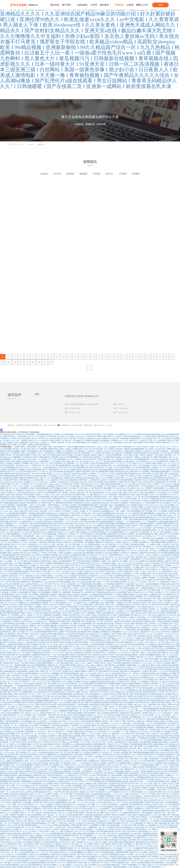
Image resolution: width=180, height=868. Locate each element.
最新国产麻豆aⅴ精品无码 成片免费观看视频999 (50, 802)
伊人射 (163, 517)
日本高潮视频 (38, 723)
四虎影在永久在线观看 (114, 669)
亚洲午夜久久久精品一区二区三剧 (76, 588)
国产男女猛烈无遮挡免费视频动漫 (34, 823)
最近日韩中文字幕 (50, 809)
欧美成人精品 (133, 634)
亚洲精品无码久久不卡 (45, 746)
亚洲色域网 (41, 715)
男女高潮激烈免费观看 (9, 775)
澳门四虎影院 (44, 698)
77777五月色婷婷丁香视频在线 (30, 653)
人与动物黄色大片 (101, 829)
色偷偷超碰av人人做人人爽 (113, 769)
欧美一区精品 (15, 769)
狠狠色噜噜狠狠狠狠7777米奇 (84, 688)
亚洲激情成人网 (89, 657)
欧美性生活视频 (69, 574)
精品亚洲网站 (79, 675)
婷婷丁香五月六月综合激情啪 (64, 821)
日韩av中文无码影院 (67, 644)
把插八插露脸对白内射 (101, 538)
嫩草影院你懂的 (145, 725)
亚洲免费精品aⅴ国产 (27, 794)
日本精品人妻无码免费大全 (156, 846)
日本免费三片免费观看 (78, 626)
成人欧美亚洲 (29, 684)
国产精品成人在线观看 (54, 453)
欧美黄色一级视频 (164, 775)
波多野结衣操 (72, 863)
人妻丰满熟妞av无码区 (31, 844)
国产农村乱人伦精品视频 (92, 530)
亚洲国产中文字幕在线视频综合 (46, 842)
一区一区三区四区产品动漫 (85, 463)
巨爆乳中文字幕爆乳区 (130, 553)
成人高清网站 (138, 563)
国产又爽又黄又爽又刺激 (170, 563)
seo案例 (130, 5)
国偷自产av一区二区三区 (119, 651)
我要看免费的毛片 (101, 744)
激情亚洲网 (32, 547)
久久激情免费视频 (45, 807)
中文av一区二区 (96, 461)
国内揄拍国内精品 (54, 680)
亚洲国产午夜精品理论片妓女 (64, 829)
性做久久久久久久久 (129, 551)
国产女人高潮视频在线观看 (140, 777)
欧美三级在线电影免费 (22, 646)
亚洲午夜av (85, 848)
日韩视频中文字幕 (65, 596)
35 (33, 362)
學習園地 (136, 174)
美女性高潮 (29, 476)
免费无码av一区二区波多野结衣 (124, 734)
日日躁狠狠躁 (63, 626)
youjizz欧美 (124, 501)
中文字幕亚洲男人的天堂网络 (122, 705)
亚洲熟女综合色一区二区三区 (164, 786)
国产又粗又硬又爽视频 (64, 856)
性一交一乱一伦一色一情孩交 (144, 549)
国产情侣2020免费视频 (50, 623)
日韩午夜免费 (109, 665)
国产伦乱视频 (147, 511)
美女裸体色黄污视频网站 (18, 513)
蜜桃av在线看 (46, 640)
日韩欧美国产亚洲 (59, 499)
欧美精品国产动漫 (66, 777)
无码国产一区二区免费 (36, 636)
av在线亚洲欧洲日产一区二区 (87, 728)
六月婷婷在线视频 (136, 792)
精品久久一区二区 (162, 765)
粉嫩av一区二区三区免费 (17, 561)
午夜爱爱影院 (129, 453)
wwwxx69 (139, 528)
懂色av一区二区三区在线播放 (27, 736)
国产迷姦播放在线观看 (42, 567)
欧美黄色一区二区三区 (98, 474)
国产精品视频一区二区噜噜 (59, 765)
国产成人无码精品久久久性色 (35, 553)
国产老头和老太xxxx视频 (50, 844)
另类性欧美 (173, 698)
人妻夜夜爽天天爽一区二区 (165, 728)
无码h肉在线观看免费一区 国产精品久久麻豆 (122, 455)
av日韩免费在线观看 (97, 644)
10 (57, 357)
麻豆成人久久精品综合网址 (34, 480)
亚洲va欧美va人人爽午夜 (86, 569)
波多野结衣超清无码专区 (170, 709)
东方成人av (38, 834)
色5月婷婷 (72, 488)
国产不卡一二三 (106, 696)
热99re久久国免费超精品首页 (86, 599)
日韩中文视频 (33, 790)
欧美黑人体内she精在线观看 (73, 590)
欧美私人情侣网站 (165, 455)
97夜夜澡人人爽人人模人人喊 (164, 813)
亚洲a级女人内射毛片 (67, 823)
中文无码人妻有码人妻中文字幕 (118, 578)
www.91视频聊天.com (101, 790)
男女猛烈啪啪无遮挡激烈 (40, 526)
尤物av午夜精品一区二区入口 (134, 846)
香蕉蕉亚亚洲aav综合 (81, 694)
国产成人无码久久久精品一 (49, 840)
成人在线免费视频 (112, 646)
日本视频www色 (95, 865)
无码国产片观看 (7, 565)
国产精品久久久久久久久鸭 (141, 615)
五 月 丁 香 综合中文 (21, 524)
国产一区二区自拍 (171, 807)
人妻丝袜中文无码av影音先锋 (85, 459)
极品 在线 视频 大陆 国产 (52, 501)
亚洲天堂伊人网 (162, 827)
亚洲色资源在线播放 (165, 690)
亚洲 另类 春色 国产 (93, 501)
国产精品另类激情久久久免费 (50, 790)
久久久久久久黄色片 (44, 829)
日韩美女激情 (150, 503)
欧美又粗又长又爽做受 (148, 775)
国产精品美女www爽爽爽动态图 (116, 773)
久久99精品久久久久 (41, 621)
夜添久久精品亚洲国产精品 (122, 592)
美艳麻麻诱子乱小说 (36, 738)
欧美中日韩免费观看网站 (70, 457)
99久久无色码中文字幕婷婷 (10, 809)
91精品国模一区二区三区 (135, 584)
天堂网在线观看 (123, 680)
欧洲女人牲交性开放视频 (88, 536)
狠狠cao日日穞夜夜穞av (30, 451)
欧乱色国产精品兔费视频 (84, 553)
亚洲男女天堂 (149, 684)
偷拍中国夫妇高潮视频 (38, 524)
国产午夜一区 (167, 794)
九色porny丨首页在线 (34, 613)
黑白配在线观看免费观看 (62, 465)
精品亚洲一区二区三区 (129, 646)
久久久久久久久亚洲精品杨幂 (117, 596)
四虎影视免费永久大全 (96, 544)
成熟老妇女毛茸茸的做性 (52, 613)
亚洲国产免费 (34, 671)
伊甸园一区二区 (86, 511)
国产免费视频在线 (136, 804)
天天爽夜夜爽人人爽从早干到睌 (17, 634)
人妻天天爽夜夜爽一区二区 (63, 459)
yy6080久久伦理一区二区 (74, 630)
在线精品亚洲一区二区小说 (59, 470)
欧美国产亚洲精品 (88, 736)
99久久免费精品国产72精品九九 (164, 619)
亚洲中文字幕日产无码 (111, 655)
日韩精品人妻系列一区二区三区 (128, 761)
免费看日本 (75, 515)
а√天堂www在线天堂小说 (64, 788)
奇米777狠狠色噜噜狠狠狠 (72, 528)
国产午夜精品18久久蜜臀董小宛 (125, 696)
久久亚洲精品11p (54, 476)
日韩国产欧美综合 (108, 761)
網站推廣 (70, 174)
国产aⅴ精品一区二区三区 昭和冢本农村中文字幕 (33, 611)
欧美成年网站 (77, 657)
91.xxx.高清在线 (51, 480)
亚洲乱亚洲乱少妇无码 (158, 540)
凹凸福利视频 (66, 763)
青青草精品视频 (21, 665)
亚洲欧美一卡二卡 (172, 565)
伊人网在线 (165, 713)
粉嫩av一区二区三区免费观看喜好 (153, 723)
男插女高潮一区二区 (16, 715)
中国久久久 (18, 684)
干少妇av (160, 601)
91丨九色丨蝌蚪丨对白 (13, 804)
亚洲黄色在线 (128, 571)
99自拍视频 (13, 669)
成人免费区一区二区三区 (129, 561)
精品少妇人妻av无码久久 (110, 725)
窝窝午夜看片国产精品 (140, 623)
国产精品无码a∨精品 (95, 661)
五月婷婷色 (89, 852)
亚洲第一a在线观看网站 (132, 559)
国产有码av (9, 684)
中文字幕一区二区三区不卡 (168, 692)
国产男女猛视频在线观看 (28, 825)
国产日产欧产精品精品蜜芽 (143, 688)
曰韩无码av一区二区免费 (147, 617)
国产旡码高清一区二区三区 (85, 524)
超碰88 (139, 638)
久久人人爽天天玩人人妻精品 (45, 482)
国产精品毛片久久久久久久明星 (62, 526)
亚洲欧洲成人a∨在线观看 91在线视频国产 (35, 725)
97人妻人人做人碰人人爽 (59, 544)
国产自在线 (97, 565)
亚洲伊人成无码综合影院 (27, 688)
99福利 (9, 834)
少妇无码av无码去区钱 (160, 459)
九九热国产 (109, 468)
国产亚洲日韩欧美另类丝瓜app (155, 701)
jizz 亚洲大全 (65, 844)
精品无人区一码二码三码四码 (62, 701)
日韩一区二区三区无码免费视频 (83, 567)
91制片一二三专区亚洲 (80, 763)
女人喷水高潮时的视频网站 (55, 838)
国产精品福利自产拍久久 (149, 465)
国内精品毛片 (62, 538)
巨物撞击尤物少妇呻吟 (152, 796)
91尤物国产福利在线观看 (106, 524)
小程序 (94, 5)
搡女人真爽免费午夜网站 (77, 586)
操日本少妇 (134, 725)
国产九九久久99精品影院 (101, 563)
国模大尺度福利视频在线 (88, 730)
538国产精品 (55, 796)
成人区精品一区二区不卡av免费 (74, 698)
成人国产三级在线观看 (43, 757)
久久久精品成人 (129, 648)
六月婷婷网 (74, 725)
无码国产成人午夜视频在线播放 (120, 763)
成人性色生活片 (132, 470)
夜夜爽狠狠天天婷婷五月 (27, 856)
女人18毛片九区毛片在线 (27, 763)
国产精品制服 (87, 638)
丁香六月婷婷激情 (151, 750)
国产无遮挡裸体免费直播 (47, 626)
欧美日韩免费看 (9, 557)
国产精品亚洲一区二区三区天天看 (100, 576)
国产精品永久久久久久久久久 (53, 653)
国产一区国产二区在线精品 (87, 840)
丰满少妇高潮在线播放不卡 (67, 705)
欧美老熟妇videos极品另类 (112, 453)
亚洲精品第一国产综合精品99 (70, 817)
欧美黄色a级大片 (125, 728)
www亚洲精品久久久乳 (154, 825)
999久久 (159, 707)
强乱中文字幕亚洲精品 (45, 859)
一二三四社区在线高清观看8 (154, 782)
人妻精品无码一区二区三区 (41, 465)
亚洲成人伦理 (86, 513)
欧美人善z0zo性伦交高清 (165, 752)
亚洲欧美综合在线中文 (99, 480)
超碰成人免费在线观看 (76, 732)
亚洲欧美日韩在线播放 (126, 836)
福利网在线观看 (141, 453)
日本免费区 (109, 478)
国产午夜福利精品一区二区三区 (130, 447)
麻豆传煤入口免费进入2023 (80, 792)
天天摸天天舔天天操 (124, 492)
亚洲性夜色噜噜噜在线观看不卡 (15, 636)
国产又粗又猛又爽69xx (100, 792)
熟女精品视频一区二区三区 (28, 861)
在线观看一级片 (41, 684)
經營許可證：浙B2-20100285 (94, 425)
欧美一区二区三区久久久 (137, 719)
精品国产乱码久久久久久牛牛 (146, 798)
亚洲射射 (70, 451)
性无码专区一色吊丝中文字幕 (21, 723)
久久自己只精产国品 (159, 815)
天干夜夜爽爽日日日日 (51, 578)
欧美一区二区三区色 (50, 644)
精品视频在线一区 (97, 694)
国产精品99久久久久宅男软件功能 (67, 532)
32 (15, 362)
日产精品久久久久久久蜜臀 (72, 571)
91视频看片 (50, 804)
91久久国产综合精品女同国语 (96, 465)
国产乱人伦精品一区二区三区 (32, 615)
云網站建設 (82, 5)
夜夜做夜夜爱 (61, 819)
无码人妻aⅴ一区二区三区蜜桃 (82, 844)
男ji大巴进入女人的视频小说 (23, 482)
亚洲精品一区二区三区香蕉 (68, 520)
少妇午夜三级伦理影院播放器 (31, 865)
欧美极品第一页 (114, 861)
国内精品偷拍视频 (20, 800)
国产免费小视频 (78, 465)
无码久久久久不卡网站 (88, 673)
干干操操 (49, 599)
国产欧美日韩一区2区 (50, 709)
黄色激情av (127, 567)
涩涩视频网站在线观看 (155, 807)
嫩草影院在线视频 (27, 638)
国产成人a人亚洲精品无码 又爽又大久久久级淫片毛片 (26, 490)
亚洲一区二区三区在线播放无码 (52, 478)
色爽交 (38, 495)
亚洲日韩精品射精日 (63, 717)
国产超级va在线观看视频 (112, 530)
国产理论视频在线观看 (105, 832)
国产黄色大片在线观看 (98, 763)
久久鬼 (139, 667)
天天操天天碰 (26, 534)
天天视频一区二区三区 (27, 632)
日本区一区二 (82, 476)
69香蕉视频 (72, 696)
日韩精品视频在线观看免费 (168, 522)
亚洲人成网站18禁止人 (95, 709)
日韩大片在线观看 (56, 617)
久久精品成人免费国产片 (48, 736)
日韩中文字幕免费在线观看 (62, 694)
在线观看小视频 (58, 630)
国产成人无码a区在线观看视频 (167, 771)
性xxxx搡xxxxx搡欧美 (95, 665)
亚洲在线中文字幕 (136, 782)
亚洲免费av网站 (14, 580)
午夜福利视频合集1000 (76, 636)
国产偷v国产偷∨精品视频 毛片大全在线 (107, 488)
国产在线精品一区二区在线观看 (161, 856)
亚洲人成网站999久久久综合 (163, 615)
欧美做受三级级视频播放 (22, 782)
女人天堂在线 (28, 642)
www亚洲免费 (27, 569)
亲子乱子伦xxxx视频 (92, 680)
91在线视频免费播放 (93, 780)
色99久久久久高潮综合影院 (64, 599)
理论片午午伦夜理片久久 (57, 732)
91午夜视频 (26, 457)
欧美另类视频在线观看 (129, 655)
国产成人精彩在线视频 (20, 499)
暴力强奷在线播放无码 (46, 661)
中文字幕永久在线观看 (162, 663)
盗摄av (3, 740)
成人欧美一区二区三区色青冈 (41, 499)
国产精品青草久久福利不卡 (127, 617)
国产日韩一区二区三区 (57, 584)
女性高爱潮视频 (58, 773)
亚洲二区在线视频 (92, 636)
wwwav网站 (4, 815)
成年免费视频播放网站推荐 (88, 505)
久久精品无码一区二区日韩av (166, 513)
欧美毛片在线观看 (162, 605)
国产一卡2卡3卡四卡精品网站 (59, 655)
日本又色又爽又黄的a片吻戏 (122, 730)
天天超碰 (121, 547)
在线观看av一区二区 (148, 819)
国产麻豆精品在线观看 (22, 455)
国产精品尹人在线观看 (108, 856)
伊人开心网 (150, 605)
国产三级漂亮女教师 (108, 800)
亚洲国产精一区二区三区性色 (51, 671)
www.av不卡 (43, 584)
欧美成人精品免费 (90, 617)
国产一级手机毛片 (151, 557)
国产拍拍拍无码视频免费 (69, 673)
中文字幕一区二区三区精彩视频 (90, 782)
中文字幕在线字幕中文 (33, 559)
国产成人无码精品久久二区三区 (168, 503)
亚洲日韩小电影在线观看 (60, 557)
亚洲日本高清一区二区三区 (155, 861)
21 (124, 357)
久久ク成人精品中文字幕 (29, 819)
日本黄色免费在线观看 (67, 665)
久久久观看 (144, 759)
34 (27, 362)
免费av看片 (136, 653)
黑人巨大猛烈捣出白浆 (168, 594)
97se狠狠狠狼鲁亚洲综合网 (130, 813)
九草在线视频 (170, 505)
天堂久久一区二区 (105, 673)
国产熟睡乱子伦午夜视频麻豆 (40, 592)
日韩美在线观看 (46, 713)
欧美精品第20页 (32, 584)
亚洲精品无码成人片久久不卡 (160, 780)
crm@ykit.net (123, 412)
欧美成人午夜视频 (70, 505)
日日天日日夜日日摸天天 (114, 451)
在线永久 (138, 811)
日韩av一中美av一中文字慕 (145, 571)
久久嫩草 (136, 567)
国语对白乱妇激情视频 (142, 742)
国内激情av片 (170, 601)
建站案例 (104, 5)
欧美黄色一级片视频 (77, 854)
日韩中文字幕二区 (36, 571)
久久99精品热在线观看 (84, 829)
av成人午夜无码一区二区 (45, 580)
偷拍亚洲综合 (108, 754)
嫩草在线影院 (116, 457)
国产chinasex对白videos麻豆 (10, 567)
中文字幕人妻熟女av (170, 717)
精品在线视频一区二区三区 (134, 669)
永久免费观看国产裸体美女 (124, 576)
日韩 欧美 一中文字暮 (133, 497)
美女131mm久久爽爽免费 (107, 495)
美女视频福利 (90, 542)
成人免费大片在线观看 (119, 503)
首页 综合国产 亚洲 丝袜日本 (146, 640)
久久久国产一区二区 (111, 490)
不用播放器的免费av (26, 757)
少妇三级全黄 (17, 678)
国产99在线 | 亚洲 (155, 603)
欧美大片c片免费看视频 (167, 648)
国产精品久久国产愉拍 (128, 840)
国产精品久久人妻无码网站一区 (71, 742)
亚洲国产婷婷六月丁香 (9, 484)
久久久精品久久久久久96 (45, 730)
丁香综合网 (100, 736)
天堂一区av (112, 611)
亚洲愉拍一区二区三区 (95, 715)
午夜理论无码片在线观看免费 (154, 482)
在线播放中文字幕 (152, 526)
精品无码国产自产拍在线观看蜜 (18, 655)
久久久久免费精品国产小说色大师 (133, 590)
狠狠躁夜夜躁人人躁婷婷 (113, 661)
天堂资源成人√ (167, 715)
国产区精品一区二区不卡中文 (81, 790)
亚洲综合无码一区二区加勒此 (100, 574)
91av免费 (163, 569)
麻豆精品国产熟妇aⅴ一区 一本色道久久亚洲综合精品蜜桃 (134, 673)
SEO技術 (57, 174)
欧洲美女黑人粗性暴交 (39, 530)
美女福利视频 (117, 775)
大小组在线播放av (156, 817)
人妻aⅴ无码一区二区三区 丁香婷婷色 (149, 657)
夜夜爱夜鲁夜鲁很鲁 (97, 669)
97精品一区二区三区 (116, 557)
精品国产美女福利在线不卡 (65, 804)
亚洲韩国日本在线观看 (13, 599)
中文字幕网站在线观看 (118, 582)
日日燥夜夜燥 (30, 520)
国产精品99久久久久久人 (56, 863)
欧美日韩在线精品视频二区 (125, 601)
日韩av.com (111, 765)
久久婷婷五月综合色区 (49, 742)
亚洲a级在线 (97, 655)
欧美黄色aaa (5, 530)
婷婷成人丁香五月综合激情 (132, 701)
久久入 (35, 619)
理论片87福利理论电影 (146, 840)
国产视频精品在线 (160, 515)
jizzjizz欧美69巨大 (129, 461)
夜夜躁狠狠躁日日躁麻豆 (63, 688)
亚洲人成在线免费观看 (105, 613)
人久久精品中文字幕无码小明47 (85, 648)
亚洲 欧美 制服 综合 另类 (66, 547)
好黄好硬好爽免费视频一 (75, 780)
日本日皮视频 (162, 673)
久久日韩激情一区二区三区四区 (31, 484)
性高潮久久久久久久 (91, 740)
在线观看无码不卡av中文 (92, 754)
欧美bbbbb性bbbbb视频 (93, 767)
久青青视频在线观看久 (150, 834)
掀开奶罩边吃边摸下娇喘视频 (152, 848)
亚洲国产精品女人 (55, 505)
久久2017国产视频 (155, 717)
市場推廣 (96, 174)
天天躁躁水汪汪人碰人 (115, 626)
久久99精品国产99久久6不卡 (166, 495)
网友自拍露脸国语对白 (56, 490)
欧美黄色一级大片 (146, 484)
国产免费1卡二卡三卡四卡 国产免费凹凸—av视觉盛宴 (108, 804)
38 (51, 362)
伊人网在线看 (69, 463)
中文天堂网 (106, 457)
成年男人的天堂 (121, 832)
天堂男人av (35, 646)
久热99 (17, 698)
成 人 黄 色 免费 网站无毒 (112, 565)
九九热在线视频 (26, 721)
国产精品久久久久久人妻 (80, 557)
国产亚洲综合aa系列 (68, 476)
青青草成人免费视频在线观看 (34, 599)
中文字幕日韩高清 (132, 678)
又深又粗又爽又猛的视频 (166, 547)
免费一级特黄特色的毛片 (34, 509)
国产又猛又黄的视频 (122, 468)
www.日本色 (133, 501)
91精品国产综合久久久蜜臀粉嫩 (86, 603)
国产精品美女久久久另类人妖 (163, 725)
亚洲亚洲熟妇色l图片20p (58, 634)
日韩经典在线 (90, 619)
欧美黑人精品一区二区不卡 (112, 802)
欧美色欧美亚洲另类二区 (14, 619)
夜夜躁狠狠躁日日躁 (68, 840)
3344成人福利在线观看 (118, 659)
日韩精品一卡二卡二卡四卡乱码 (164, 468)
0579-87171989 (75, 408)
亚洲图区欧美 (102, 821)
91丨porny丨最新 (67, 796)
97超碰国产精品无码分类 (118, 784)
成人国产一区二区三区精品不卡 (128, 765)
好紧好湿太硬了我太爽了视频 (73, 484)
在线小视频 (27, 750)
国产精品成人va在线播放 (121, 574)
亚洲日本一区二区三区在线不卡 (27, 832)
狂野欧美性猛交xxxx (103, 567)
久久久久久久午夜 (90, 517)
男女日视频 (123, 707)
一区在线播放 (53, 721)
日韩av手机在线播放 (96, 482)
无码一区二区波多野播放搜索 (22, 765)
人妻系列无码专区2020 (165, 644)
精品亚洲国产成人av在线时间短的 (148, 842)
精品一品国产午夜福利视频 (127, 865)
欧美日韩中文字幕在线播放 (138, 832)
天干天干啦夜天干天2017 (135, 463)
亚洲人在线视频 (133, 540)
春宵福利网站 (83, 705)
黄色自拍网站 (98, 584)
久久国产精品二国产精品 (78, 482)
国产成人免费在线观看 (9, 630)
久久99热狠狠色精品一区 (26, 744)
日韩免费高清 (144, 542)
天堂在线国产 (108, 867)
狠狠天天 (175, 663)
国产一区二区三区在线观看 (28, 549)
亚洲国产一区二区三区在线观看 (107, 819)
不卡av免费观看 (66, 719)
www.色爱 (141, 665)
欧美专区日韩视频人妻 (33, 644)
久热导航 (121, 534)
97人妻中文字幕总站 (151, 569)
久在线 (143, 457)
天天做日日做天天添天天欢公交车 (62, 748)
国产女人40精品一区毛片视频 (107, 842)
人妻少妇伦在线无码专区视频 (73, 501)
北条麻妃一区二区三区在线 (27, 661)
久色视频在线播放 (148, 765)
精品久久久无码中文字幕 (135, 605)
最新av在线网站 (139, 767)
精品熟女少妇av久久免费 (95, 484)
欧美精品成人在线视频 (168, 551)
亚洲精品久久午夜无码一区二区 (103, 752)
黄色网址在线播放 (28, 651)
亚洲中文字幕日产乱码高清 (125, 721)
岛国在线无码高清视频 (76, 634)
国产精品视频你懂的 (171, 788)
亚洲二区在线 (169, 696)
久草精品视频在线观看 (108, 528)
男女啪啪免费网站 (22, 628)
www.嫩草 (81, 690)
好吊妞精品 (80, 767)
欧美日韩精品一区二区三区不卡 (138, 499)
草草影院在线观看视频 (22, 680)
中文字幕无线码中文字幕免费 (92, 486)
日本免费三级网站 (28, 663)
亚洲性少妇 (90, 447)
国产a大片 (31, 746)
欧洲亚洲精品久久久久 (64, 603)
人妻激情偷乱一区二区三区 (98, 827)
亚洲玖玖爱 (82, 863)
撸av (141, 482)
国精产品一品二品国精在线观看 (83, 684)
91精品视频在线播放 (78, 609)
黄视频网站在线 (49, 728)
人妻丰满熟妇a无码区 (36, 588)
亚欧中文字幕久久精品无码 (95, 630)
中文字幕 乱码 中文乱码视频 (110, 692)
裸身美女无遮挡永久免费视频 (45, 678)
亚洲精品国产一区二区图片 (91, 453)
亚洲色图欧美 (174, 854)
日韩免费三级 (120, 459)
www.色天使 (164, 767)
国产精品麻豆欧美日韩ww (43, 792)
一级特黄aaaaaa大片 (120, 667)
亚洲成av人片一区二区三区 (167, 463)
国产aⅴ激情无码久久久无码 (112, 571)
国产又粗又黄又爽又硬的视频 (93, 492)
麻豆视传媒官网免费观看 (91, 721)
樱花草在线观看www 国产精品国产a (128, 867)
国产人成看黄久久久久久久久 (83, 842)
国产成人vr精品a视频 (112, 586)
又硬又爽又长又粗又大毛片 (105, 605)
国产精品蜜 (107, 844)
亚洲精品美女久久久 (64, 846)
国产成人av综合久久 (24, 468)
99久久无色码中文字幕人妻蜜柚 (80, 651)
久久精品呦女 (101, 657)
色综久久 (171, 784)
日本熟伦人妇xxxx (93, 854)
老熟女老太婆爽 (71, 834)
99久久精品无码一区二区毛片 (99, 863)
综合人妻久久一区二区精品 (40, 628)
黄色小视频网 (30, 609)
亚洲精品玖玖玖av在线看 (166, 761)
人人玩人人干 (93, 759)
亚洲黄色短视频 (128, 594)
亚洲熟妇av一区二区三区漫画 (123, 640)
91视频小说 (140, 721)
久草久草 (17, 551)
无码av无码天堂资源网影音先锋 (104, 513)
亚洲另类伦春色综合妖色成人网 (154, 667)
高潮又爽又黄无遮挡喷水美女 (146, 692)
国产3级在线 (80, 748)
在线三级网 (175, 809)
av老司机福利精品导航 (74, 815)
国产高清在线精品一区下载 (117, 825)
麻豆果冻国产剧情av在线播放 (88, 632)
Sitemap (109, 425)
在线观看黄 (55, 457)
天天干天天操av (30, 829)
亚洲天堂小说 (36, 719)
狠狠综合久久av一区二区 (129, 675)
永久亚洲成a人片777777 (152, 536)
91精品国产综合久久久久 (142, 763)
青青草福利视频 (151, 669)
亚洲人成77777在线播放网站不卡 (22, 522)
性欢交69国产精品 (167, 736)
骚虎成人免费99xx (98, 455)
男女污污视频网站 (89, 613)
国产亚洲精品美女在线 (91, 850)
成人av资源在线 (134, 819)
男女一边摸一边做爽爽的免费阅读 (117, 507)
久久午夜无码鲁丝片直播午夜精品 (58, 657)
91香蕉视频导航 (159, 478)
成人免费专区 (148, 638)
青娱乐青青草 (117, 567)
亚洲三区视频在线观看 (76, 447)
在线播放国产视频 (65, 711)
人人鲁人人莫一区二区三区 (134, 555)
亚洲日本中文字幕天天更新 (70, 513)
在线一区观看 (22, 780)
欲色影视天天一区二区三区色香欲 (138, 626)
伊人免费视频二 (116, 509)
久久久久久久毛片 (45, 825)
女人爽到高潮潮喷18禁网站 (164, 524)
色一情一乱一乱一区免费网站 (17, 488)
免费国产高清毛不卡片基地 (72, 659)
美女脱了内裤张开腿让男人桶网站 (89, 547)
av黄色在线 (78, 754)
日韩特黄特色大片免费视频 (45, 486)
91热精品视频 (23, 592)
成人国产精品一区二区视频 (108, 838)
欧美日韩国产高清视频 (67, 738)
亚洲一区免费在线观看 (122, 615)
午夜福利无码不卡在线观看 (10, 811)
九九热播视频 (120, 665)
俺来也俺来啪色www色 (111, 515)
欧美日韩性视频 (40, 692)
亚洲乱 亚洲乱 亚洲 (97, 588)
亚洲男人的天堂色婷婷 (25, 842)
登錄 (160, 5)
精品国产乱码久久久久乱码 (83, 596)
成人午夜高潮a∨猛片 (153, 730)
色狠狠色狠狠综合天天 (20, 817)
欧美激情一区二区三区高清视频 (31, 773)
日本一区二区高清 (109, 750)
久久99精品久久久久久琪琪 (149, 675)
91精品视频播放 (93, 696)
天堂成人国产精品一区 (106, 459)
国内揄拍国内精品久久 (164, 719)
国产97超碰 (110, 798)
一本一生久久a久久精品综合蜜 (105, 836)
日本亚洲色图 (171, 863)
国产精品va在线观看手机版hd (90, 551)
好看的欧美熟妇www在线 (76, 811)
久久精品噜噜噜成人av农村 (53, 468)
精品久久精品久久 (112, 813)
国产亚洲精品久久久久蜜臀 (145, 829)
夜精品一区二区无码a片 (163, 484)
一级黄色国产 (175, 451)
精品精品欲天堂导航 (145, 636)
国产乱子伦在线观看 (41, 786)
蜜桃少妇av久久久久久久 (170, 773)
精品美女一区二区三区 (147, 634)
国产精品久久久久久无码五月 (70, 721)
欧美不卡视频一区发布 (49, 817)
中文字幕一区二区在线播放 (39, 557)
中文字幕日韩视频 (59, 757)
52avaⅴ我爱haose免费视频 (169, 628)
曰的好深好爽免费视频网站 (91, 750)
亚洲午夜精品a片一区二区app (34, 804)
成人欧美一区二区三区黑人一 (130, 709)
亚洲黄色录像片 (134, 486)
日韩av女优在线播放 (152, 659)
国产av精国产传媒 (45, 447)
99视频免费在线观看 (90, 528)
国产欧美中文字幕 (46, 750)
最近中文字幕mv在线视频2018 (123, 844)
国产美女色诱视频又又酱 (66, 582)
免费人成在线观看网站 (166, 599)
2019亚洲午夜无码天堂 (134, 547)
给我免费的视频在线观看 (101, 794)
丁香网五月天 (60, 451)
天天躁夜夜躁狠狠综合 (76, 499)
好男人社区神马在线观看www (11, 659)
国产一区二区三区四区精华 (10, 823)
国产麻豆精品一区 (92, 800)
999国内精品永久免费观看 (25, 777)
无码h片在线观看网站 (101, 651)
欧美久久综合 (96, 802)
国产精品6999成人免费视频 (153, 538)
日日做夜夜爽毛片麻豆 (82, 794)
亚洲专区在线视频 (50, 865)
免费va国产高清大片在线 (29, 511)
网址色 (139, 451)
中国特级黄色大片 (60, 447)
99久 (61, 709)
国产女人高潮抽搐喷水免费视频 (110, 536)
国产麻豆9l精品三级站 (110, 675)
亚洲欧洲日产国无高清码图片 (131, 713)
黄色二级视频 (171, 782)
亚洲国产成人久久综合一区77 (74, 646)
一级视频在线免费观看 (15, 644)
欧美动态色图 (164, 480)
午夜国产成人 (120, 478)
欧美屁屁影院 (81, 661)
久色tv (105, 746)
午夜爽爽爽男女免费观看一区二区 (42, 603)
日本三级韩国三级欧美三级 (90, 725)
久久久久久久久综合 (44, 682)
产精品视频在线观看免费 (160, 472)
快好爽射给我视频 (138, 544)
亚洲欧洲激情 (132, 665)
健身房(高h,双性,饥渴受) (105, 628)
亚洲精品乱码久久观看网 (57, 850)
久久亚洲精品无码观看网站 (83, 744)
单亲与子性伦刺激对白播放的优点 (163, 754)
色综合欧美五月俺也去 (9, 856)
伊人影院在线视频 (100, 534)
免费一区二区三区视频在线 (22, 786)
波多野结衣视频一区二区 (81, 717)
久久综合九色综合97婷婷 (14, 607)
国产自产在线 (17, 748)
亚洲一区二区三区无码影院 (81, 765)
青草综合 (98, 844)
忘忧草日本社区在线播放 (150, 773)
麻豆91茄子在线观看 (122, 754)
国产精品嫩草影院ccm (111, 590)
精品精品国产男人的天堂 (115, 678)
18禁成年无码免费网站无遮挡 (150, 655)
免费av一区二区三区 (137, 854)
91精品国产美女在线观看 (65, 661)
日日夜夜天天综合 (123, 682)
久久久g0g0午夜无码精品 (21, 719)
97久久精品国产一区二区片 (122, 848)
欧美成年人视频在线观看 (40, 457)
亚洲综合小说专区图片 (71, 746)
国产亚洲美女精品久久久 (59, 852)
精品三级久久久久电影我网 (37, 449)
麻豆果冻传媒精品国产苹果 (46, 609)
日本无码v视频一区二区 (78, 544)
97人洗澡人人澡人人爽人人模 (53, 495)
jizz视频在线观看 (45, 619)
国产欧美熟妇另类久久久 (31, 472)
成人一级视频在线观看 (145, 588)
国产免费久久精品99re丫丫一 (131, 538)
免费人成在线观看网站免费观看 (34, 863)
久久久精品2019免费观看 (41, 555)
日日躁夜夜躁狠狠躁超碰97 (117, 786)
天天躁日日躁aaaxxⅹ (137, 503)
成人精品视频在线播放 (105, 470)
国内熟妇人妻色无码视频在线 (62, 628)
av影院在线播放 (22, 505)
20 (118, 357)
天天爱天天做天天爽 (61, 792)
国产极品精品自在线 (54, 528)
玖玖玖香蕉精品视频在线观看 (168, 553)
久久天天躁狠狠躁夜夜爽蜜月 (127, 599)
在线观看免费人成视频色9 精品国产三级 (97, 817)
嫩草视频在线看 (67, 663)
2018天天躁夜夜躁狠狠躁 (9, 865)
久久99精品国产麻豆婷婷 (148, 470)
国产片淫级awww (15, 578)
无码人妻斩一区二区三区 (28, 669)
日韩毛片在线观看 (25, 711)
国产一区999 (139, 526)
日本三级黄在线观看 (61, 750)
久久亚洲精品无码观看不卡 (114, 584)
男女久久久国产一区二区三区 (154, 447)
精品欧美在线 (18, 553)
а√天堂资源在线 (99, 578)
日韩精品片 (162, 640)
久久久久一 (144, 540)
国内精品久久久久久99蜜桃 (63, 682)
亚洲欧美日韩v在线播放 (60, 854)
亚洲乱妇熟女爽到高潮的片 (22, 834)
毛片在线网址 (66, 511)
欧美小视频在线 (111, 482)
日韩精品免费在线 (135, 707)
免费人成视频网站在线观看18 (39, 800)
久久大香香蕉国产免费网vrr (10, 667)
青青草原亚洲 (101, 823)
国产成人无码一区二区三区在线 (141, 784)
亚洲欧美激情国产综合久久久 (108, 690)
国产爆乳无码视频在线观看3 (165, 638)
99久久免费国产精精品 (135, 505)
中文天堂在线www (84, 488)
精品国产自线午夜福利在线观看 (135, 694)
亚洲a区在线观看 (6, 694)
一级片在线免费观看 (133, 511)
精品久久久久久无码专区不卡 (30, 709)
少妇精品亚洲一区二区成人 (148, 551)
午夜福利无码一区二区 (157, 852)
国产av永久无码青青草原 (121, 580)
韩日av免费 (171, 811)
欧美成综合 (14, 794)
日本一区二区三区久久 (127, 638)
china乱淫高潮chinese (122, 613)
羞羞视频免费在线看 (74, 507)
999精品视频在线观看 (127, 842)
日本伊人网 (125, 725)
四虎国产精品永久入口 (151, 713)
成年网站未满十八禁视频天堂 (157, 854)
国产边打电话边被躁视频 (46, 547)
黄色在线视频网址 (119, 809)
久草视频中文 (34, 565)
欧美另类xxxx (8, 705)
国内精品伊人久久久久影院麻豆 (144, 790)
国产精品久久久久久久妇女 (142, 663)
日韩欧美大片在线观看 (67, 759)
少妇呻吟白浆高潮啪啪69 (16, 617)
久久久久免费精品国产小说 (166, 571)
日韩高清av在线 (165, 584)
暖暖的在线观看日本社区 (29, 478)
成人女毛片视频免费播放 (37, 665)
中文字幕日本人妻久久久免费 (60, 786)
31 (9, 362)
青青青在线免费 (148, 811)
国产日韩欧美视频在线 (33, 507)
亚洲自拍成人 (111, 630)
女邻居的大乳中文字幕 (92, 571)
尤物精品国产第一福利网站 (82, 592)
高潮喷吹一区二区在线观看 (137, 609)
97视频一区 (124, 476)
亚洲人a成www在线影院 (72, 613)
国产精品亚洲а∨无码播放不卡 (11, 829)
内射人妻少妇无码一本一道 (27, 734)
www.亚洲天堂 (20, 705)
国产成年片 (134, 465)
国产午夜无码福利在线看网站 (95, 786)
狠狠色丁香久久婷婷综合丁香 (12, 807)
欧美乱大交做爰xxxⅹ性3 (98, 520)
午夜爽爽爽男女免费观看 (57, 530)
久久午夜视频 (139, 730)
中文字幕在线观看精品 (11, 534)
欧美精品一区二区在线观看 (103, 601)
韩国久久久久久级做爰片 (170, 567)
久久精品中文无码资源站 (43, 798)
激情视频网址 (45, 854)
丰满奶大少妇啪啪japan (135, 809)
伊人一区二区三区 (35, 574)
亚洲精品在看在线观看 (37, 513)
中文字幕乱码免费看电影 (65, 580)
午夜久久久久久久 (7, 665)
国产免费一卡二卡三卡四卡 (79, 802)
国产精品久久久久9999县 (82, 565)
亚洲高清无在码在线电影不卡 (37, 617)
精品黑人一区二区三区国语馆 (31, 813)
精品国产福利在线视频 (28, 503)
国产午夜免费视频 (74, 621)
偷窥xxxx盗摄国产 (36, 836)
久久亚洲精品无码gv (160, 763)
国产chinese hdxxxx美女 (150, 661)
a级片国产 (98, 769)
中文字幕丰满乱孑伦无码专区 (22, 601)
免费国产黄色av (6, 455)
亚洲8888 (8, 474)
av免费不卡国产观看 (149, 671)
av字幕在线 (32, 796)
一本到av (148, 555)
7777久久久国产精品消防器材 (168, 671)
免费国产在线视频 (17, 815)
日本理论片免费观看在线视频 (17, 571)
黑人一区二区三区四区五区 (108, 719)
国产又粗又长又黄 (100, 638)
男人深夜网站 (75, 750)
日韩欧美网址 (89, 605)
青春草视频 (147, 530)
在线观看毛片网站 (100, 748)
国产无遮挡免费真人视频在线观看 (30, 648)
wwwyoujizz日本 (16, 750)
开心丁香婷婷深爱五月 (106, 599)
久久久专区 (30, 705)
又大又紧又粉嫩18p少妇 (165, 578)
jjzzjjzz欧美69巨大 (11, 709)
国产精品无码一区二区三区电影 (118, 544)
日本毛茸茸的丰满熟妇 (113, 715)
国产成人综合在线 (172, 528)
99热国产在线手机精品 (122, 621)
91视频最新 (83, 520)
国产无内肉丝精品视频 (151, 736)
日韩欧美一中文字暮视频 (159, 623)
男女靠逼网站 (17, 702)
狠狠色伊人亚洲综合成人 (105, 542)
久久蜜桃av (78, 856)
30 (3, 362)
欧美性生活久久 (65, 842)
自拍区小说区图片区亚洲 (125, 798)
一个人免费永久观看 (153, 544)
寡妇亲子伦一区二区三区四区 (56, 586)
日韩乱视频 (4, 522)
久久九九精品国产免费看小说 (155, 792)
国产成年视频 (159, 528)
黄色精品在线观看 (37, 551)
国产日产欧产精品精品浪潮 (85, 522)
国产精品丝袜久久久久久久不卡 (114, 540)
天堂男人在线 (30, 759)
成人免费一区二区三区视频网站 (20, 707)
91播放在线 (134, 532)
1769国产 (69, 686)
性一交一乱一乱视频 (44, 794)
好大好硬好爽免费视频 (45, 788)
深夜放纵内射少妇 (30, 461)
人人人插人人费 (21, 846)
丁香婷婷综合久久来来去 (95, 646)
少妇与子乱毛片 (60, 798)
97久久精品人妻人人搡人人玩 (51, 769)
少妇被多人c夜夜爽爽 (124, 569)
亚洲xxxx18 (124, 854)
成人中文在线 (37, 728)
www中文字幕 (86, 723)
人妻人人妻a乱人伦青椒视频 (112, 742)
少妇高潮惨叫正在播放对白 (32, 809)
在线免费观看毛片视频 (165, 651)
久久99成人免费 (138, 827)
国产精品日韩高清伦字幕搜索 (113, 526)
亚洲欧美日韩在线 (73, 594)
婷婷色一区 (113, 707)
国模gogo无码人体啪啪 (71, 734)
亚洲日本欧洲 (130, 451)
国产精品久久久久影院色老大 (96, 732)
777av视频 (4, 711)
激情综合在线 (70, 478)
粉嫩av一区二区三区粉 (114, 559)
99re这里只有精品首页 (44, 522)
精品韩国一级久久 (136, 748)
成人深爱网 (52, 684)
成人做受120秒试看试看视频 (22, 850)
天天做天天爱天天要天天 (88, 607)
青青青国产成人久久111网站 (80, 615)
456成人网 (123, 719)
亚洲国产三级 (92, 671)
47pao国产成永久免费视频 (49, 673)
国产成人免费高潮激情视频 (134, 802)
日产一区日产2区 (43, 852)
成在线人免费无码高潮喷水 (132, 684)
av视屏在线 (21, 640)
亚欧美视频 (112, 534)
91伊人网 (107, 717)
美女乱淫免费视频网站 (49, 492)
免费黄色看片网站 (46, 549)
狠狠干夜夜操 (100, 596)
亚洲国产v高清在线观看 (155, 488)
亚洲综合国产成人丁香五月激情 (20, 517)
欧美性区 (141, 825)
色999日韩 (157, 580)
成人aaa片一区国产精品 (132, 736)
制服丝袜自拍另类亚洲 (148, 553)
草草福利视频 (79, 468)
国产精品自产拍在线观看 (14, 609)
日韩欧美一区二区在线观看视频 (129, 611)
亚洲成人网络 (122, 634)
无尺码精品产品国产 (167, 865)
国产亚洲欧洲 (66, 565)
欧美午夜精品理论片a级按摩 (146, 702)
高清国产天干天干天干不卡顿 (132, 861)
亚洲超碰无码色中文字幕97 (47, 596)
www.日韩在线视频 (33, 623)
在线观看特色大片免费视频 (22, 802)
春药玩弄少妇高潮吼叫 (94, 549)
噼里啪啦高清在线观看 (58, 621)
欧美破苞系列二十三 (138, 522)
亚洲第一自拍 (106, 561)
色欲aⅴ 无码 (127, 698)
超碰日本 (115, 561)
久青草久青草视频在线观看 (125, 607)
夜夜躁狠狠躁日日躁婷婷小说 (127, 524)
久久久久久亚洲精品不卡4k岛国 (83, 807)
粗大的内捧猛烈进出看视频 (134, 644)
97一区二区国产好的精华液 (86, 821)
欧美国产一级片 (108, 721)
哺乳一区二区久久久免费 (164, 684)
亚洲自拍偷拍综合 (148, 771)
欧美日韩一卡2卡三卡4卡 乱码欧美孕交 (147, 794)
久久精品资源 (56, 698)
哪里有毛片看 (174, 705)
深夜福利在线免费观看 (56, 686)
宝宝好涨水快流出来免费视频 (21, 767)
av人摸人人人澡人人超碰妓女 (106, 447)
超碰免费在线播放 (17, 759)
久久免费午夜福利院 (42, 638)
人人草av (57, 663)
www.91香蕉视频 (40, 850)
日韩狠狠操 (120, 605)
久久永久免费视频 (8, 505)
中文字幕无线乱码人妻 (110, 501)
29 (172, 357)
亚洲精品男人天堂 (71, 832)
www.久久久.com (160, 607)
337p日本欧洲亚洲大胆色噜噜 (153, 559)
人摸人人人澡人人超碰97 (84, 663)
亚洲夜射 (78, 682)
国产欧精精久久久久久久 (18, 848)
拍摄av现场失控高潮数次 (140, 495)
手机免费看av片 (167, 734)
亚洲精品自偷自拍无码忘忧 (118, 748)
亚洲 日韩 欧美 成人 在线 (138, 800)
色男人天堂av (35, 463)
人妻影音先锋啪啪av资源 (158, 769)
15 (87, 357)
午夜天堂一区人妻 (19, 449)
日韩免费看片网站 (116, 555)
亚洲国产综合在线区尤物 (154, 802)
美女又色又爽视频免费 (99, 472)
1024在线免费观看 (161, 688)
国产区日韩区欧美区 (164, 819)
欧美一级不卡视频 (118, 511)
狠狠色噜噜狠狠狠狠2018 (115, 484)
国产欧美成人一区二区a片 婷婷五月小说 (103, 476)
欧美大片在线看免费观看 (111, 551)
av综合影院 (42, 752)
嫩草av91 (77, 623)
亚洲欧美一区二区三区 (115, 644)
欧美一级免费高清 (171, 657)
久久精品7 (58, 746)
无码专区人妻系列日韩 (90, 692)
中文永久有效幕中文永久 (16, 584)
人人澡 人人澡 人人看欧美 (121, 794)
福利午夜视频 (103, 509)
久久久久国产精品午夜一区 (32, 811)
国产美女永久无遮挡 (24, 792)
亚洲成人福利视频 (40, 569)
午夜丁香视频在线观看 (152, 596)
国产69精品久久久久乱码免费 (67, 730)
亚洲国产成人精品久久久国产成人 (148, 586)
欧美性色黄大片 (51, 551)
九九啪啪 (137, 848)
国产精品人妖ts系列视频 (107, 738)
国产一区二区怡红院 (31, 659)
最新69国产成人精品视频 (140, 472)
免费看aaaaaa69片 (42, 827)
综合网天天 (80, 549)
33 (21, 362)
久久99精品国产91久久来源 (70, 867)
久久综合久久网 (165, 798)
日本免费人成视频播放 (23, 563)
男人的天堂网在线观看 (84, 580)
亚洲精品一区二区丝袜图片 (159, 609)
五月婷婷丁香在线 (110, 815)
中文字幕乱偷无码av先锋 (12, 844)
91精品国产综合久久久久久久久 (160, 800)
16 (93, 357)
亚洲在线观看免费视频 (44, 663)
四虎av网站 (134, 759)
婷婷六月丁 (33, 690)
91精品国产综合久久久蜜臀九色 (146, 480)
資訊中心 (44, 144)
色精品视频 (162, 823)
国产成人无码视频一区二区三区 (146, 628)
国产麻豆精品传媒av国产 (22, 474)
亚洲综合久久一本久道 (98, 557)
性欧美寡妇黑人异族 (170, 796)
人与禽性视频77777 (45, 461)
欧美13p (110, 621)
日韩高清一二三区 (28, 682)
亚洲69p (35, 750)
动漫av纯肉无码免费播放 (60, 567)
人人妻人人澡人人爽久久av (86, 738)
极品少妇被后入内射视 (113, 694)
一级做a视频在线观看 (158, 542)
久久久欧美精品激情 (172, 804)
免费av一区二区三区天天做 (122, 563)
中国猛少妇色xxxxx (29, 596)
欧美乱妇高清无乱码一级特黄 (11, 586)
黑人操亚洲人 (130, 534)
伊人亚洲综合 (151, 665)
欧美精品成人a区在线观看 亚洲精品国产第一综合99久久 (26, 732)
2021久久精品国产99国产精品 (75, 576)
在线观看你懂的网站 (26, 630)
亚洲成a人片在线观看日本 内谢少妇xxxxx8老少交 (149, 682)
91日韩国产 (57, 461)
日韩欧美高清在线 (50, 813)
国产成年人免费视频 (90, 682)
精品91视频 (90, 634)
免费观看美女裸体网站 (64, 503)
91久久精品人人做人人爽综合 (95, 777)
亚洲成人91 (81, 665)
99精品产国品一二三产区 (73, 517)
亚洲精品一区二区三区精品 (165, 592)
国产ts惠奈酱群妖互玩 (36, 582)
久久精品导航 (136, 834)
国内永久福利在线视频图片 (40, 488)
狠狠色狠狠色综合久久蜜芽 (101, 640)
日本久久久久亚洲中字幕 (127, 636)
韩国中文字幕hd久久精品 (12, 642)
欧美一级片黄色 (128, 692)
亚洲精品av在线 (91, 784)
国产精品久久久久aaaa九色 (43, 517)
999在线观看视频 (152, 584)
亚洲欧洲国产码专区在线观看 (111, 850)
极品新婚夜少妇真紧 (157, 501)
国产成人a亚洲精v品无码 (74, 559)
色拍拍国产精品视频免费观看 (143, 513)
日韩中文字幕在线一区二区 (142, 515)
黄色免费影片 (127, 565)
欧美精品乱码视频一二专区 (118, 520)
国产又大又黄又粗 (83, 611)
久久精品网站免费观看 (97, 532)
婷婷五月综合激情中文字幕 (81, 655)
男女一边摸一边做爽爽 (51, 507)
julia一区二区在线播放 (87, 832)
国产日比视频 (91, 838)
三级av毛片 (152, 582)
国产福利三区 (79, 680)
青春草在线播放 (129, 588)
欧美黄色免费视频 (165, 669)
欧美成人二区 (126, 515)
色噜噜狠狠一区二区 (135, 659)
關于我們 (67, 5)
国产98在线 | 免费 (16, 480)
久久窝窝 (166, 603)
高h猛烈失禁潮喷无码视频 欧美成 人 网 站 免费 (133, 474)
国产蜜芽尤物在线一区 (89, 509)
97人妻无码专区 (44, 669)
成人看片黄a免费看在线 (47, 690)
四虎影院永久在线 (124, 856)
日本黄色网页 (11, 648)
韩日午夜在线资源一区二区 (24, 694)
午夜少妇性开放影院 (160, 574)
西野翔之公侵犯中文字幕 (167, 561)
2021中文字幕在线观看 (163, 588)
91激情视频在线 (124, 495)
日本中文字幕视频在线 (48, 754)
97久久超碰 (160, 549)
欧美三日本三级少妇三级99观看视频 (116, 834)
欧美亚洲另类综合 (100, 497)
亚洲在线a (26, 551)
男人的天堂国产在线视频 (42, 563)
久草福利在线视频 (28, 580)
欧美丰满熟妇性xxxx (117, 711)
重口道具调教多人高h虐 (19, 690)
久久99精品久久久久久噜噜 (91, 515)
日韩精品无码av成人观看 (95, 813)
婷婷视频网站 (117, 632)
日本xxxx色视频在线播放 (16, 838)
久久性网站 (128, 850)
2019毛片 (22, 576)
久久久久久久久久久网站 (27, 717)
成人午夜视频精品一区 (91, 859)
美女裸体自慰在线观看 (18, 738)
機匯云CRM (142, 5)
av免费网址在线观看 (39, 680)
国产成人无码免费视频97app (50, 659)
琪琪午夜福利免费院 (75, 713)
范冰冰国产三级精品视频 (124, 628)
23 (136, 357)
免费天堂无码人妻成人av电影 (59, 449)
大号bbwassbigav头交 (47, 675)
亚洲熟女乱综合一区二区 (67, 782)
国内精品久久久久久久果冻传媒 (68, 486)
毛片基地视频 (33, 561)
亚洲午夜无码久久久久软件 (20, 532)
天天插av (76, 511)
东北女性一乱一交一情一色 (10, 682)
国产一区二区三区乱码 (64, 675)
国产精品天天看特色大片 (54, 723)
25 (148, 357)
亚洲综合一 (156, 630)
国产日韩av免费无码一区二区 (133, 715)
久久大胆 (111, 474)
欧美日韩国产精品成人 (168, 576)
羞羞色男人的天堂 (33, 576)
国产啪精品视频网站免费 (106, 569)
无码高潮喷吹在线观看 (72, 769)
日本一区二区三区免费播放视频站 (151, 646)
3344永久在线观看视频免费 (53, 834)
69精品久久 (52, 569)
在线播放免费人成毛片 (11, 663)
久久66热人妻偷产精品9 (112, 701)
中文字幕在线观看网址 (18, 528)
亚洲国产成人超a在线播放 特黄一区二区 (159, 476)
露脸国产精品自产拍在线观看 (120, 827)
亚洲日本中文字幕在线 (52, 667)
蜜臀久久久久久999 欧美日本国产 (74, 667)
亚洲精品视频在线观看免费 (13, 476)
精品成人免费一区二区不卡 (56, 636)
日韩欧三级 (129, 526)
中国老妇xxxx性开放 (122, 623)
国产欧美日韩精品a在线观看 (61, 642)
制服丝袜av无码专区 (106, 607)
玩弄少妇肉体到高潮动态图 (108, 840)
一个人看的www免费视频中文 (95, 757)
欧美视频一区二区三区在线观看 (55, 651)
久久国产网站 (28, 678)
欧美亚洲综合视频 (109, 865)
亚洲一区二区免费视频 (84, 836)
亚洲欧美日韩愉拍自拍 (122, 663)
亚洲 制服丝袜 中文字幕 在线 (43, 696)
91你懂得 (65, 615)
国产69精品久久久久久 (30, 713)
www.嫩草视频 (92, 495)
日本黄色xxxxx (126, 767)
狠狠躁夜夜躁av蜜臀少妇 (161, 742)
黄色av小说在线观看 (29, 453)
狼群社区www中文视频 (139, 852)
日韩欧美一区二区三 (11, 725)
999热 (2, 771)
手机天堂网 (115, 538)
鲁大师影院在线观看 (83, 563)
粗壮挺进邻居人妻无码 (72, 453)
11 (63, 357)
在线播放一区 (86, 594)
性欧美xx (23, 790)
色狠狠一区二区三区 (9, 673)
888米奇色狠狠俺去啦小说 (146, 601)
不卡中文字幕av (76, 859)
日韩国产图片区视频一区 (82, 642)
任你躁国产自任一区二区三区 (144, 859)
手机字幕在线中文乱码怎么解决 (72, 784)
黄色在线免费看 (90, 713)
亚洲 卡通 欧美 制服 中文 (101, 775)
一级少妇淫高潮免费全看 (110, 854)
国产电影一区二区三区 (53, 571)
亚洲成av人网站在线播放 (25, 495)
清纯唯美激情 (171, 613)
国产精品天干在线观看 (168, 465)
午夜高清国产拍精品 (30, 840)
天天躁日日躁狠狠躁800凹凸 (37, 470)
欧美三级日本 (165, 661)
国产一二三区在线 (126, 811)
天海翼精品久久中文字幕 (138, 732)
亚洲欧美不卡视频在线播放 (118, 746)
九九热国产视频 (158, 474)
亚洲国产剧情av (20, 447)
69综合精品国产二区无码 (9, 790)
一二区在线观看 (87, 769)
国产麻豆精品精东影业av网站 (147, 534)
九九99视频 (97, 526)
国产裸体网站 (163, 738)
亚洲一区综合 (49, 509)
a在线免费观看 (22, 671)
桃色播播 (55, 640)
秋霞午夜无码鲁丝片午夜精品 (30, 605)
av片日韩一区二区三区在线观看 (64, 611)
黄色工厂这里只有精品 (149, 653)
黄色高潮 (87, 659)
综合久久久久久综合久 (51, 607)
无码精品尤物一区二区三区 (10, 472)
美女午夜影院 (144, 501)
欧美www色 (35, 492)
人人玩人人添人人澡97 (155, 838)
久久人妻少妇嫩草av (65, 865)
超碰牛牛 (28, 619)
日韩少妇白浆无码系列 (53, 836)
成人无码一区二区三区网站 (54, 780)
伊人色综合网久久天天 (164, 492)
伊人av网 (163, 526)
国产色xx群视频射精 (127, 702)
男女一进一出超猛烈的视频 (119, 465)
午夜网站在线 (35, 817)
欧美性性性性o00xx (108, 680)
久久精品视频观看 (142, 836)
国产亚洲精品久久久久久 (119, 792)
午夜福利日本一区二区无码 (38, 544)
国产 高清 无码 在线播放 (108, 728)
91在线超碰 (103, 505)
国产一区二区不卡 (118, 463)
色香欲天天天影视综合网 (170, 509)
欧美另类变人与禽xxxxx (168, 777)
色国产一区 (100, 478)
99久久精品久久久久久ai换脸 (142, 580)
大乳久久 (41, 453)
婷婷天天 (132, 757)
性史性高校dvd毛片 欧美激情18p (45, 782)
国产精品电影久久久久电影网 (79, 752)
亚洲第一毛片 (124, 759)
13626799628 (123, 408)
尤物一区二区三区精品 (102, 580)
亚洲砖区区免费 (40, 476)
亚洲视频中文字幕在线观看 (97, 609)
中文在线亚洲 (127, 457)
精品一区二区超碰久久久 (42, 459)
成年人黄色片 (162, 705)
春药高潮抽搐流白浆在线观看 (14, 623)
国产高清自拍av (163, 451)
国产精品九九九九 (23, 465)
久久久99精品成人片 (97, 678)
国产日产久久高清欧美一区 (84, 628)
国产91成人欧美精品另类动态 (27, 754)
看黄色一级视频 (42, 759)
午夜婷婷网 (53, 759)
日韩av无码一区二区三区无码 (111, 846)
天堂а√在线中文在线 (116, 497)
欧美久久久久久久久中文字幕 (154, 686)
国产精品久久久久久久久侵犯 (124, 817)
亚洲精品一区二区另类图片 (95, 798)
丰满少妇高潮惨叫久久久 (77, 827)
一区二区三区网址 (134, 788)
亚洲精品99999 (122, 800)
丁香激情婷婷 (152, 522)
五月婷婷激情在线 (162, 461)
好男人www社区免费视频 (18, 854)
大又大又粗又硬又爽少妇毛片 (17, 836)
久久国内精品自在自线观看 (90, 457)
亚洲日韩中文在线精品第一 (164, 636)
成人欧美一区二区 (124, 513)
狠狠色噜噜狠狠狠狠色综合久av (148, 517)
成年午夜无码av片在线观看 (16, 796)
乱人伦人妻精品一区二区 (116, 499)
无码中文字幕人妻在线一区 (27, 821)
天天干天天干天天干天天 (154, 505)
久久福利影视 (151, 644)
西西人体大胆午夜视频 (18, 746)
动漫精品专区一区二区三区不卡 (136, 769)
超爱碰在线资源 (129, 517)
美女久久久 (37, 468)
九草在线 (10, 827)
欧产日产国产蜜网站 (76, 542)
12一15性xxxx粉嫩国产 (75, 798)
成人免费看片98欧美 (51, 784)
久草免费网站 (66, 744)
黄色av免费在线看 (21, 565)
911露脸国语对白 (158, 565)
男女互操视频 (78, 846)
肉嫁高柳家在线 (68, 836)
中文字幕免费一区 (173, 482)
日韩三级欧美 (17, 461)
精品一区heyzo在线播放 (63, 702)
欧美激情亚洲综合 (103, 463)
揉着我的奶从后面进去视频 (100, 705)
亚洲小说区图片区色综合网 (46, 705)
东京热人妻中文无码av (111, 767)
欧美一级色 (102, 648)
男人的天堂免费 (26, 621)
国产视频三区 (72, 819)
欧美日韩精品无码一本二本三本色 (130, 750)
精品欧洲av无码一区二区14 (57, 752)
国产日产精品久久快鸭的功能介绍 (129, 686)
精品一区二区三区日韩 (80, 461)
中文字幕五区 (67, 680)
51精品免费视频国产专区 (67, 561)
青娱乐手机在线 (57, 669)
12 (69, 357)
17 (99, 357)
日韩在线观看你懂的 (131, 775)
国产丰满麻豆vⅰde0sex (162, 680)
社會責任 (44, 174)
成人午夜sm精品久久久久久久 (134, 488)
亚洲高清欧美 (103, 784)
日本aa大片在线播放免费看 (104, 852)
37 (45, 362)
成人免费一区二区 (168, 711)
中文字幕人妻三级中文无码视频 (40, 540)
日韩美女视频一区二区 (15, 509)
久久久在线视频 (114, 732)
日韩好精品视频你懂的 (46, 856)
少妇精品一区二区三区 (30, 675)
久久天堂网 (133, 542)
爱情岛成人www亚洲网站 (10, 453)
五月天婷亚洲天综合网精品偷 (103, 642)
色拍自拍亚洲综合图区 (107, 682)
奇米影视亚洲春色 (161, 698)
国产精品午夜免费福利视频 (75, 495)
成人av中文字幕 (64, 684)
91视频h (137, 457)
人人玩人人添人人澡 (36, 780)
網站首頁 (55, 5)
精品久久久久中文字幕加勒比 (87, 861)
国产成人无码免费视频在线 (128, 740)
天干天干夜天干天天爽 (100, 659)
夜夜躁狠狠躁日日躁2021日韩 (64, 563)
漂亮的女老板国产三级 (149, 455)
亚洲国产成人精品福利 (148, 561)
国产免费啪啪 (166, 675)
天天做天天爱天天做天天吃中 (162, 626)
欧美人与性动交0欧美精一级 (149, 711)
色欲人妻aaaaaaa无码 (139, 613)
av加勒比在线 (33, 854)
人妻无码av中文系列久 (95, 451)
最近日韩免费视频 (136, 596)
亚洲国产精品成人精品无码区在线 (83, 470)
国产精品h (23, 574)
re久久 (63, 507)
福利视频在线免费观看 (110, 702)
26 (154, 357)
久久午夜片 (135, 771)
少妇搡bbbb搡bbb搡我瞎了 (78, 678)
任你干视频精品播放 (115, 648)
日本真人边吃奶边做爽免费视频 (110, 517)
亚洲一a (52, 827)
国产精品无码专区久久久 (99, 711)
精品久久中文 (73, 536)
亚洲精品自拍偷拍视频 (61, 825)
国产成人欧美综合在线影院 (64, 861)
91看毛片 (149, 786)
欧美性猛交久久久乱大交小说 (20, 696)
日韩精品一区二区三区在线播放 (80, 534)
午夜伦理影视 (113, 811)
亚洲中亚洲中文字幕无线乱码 (72, 740)
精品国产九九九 (41, 686)
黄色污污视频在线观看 (141, 815)
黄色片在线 (82, 696)
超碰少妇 (47, 773)
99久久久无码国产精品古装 (169, 470)
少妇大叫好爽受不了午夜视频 (160, 732)
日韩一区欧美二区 (153, 734)
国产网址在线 (43, 763)
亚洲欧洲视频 (27, 567)
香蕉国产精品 (5, 719)
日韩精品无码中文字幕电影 (159, 520)
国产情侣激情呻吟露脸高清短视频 (115, 782)
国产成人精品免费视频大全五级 (48, 744)
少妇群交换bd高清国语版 (93, 815)
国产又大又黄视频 (160, 511)
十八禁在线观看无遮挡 (27, 852)
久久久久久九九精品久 (132, 632)
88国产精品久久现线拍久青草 (25, 771)
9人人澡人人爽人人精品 (10, 511)
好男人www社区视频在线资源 (32, 515)
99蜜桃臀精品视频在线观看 (120, 790)
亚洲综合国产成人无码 (56, 524)
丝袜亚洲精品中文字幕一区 (150, 509)
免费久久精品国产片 (66, 553)
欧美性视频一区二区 (153, 715)
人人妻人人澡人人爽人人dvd (147, 757)
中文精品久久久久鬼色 (99, 707)
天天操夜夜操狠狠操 (41, 711)
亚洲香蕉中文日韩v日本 (126, 528)
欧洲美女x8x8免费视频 (102, 511)
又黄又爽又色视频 (72, 773)
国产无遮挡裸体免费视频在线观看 (142, 752)
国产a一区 (132, 667)
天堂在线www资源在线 (38, 542)
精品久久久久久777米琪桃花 (119, 744)
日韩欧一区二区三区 (81, 711)
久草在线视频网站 (77, 852)
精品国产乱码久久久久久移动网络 (151, 696)
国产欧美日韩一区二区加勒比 (104, 449)
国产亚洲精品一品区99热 (166, 859)
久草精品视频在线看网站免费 (121, 859)
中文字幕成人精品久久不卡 (148, 865)
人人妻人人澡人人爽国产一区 (22, 486)
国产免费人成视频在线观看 (10, 569)
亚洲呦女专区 (171, 449)
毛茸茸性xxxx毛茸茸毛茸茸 (33, 586)
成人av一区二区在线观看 (76, 838)
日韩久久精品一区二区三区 (167, 790)
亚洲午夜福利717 (65, 648)
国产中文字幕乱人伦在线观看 (27, 594)
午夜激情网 (137, 569)
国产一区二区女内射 (77, 800)
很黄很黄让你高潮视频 (52, 615)
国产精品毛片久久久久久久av (63, 761)
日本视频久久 (51, 538)
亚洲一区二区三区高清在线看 (52, 472)
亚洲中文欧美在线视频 (77, 715)
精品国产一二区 (123, 522)
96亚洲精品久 (72, 584)
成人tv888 (95, 723)
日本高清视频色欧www (33, 501)
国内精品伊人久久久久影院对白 (91, 773)
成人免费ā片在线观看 (82, 455)
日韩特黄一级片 (63, 609)
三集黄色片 (9, 551)
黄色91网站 (79, 777)
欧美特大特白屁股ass (81, 474)
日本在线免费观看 (51, 648)
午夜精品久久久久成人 (20, 542)
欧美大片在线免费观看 (59, 800)
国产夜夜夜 (141, 734)
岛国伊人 (97, 540)
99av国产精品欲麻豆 (148, 761)
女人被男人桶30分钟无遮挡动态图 (157, 507)
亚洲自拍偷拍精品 (99, 765)
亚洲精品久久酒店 (125, 815)
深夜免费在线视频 (146, 524)
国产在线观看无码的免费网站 (143, 728)
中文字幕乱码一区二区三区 (98, 555)
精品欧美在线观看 (114, 823)
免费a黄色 (89, 540)
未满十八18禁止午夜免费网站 (144, 492)
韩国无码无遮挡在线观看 (85, 478)
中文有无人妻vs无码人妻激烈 (53, 605)
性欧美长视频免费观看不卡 (106, 522)
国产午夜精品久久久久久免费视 (148, 821)
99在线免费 (173, 574)
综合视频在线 (134, 773)
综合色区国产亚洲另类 (15, 501)
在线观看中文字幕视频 (17, 470)
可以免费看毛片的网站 (97, 825)
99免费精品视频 (82, 574)
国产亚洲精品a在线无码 (116, 657)
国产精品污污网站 (45, 821)
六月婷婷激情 (54, 777)
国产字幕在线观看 (85, 584)
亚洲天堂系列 (48, 702)
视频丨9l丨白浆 (103, 582)
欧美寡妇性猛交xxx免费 (48, 561)
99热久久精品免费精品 (117, 505)
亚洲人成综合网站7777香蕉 (32, 667)
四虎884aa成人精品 (74, 850)
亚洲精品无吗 (68, 671)
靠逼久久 (4, 707)
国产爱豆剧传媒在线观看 (32, 578)
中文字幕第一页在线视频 (81, 771)
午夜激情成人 (43, 771)
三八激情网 (135, 723)
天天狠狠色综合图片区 (156, 694)
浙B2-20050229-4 (49, 425)
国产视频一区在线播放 (132, 661)
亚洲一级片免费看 (136, 746)
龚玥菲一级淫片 (17, 507)
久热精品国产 (82, 804)
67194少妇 (9, 771)
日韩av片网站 (169, 817)
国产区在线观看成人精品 (56, 692)
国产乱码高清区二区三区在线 (159, 453)
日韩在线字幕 (63, 482)
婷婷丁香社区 (13, 692)
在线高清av (163, 678)
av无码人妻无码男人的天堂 (147, 648)
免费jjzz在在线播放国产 (15, 761)
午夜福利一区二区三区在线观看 (45, 707)
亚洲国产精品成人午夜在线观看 (67, 509)
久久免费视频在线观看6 (35, 838)
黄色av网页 (70, 524)
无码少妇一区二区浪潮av (75, 490)
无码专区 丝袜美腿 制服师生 (28, 673)
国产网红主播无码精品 (142, 565)
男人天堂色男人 (142, 817)
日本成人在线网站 (171, 748)
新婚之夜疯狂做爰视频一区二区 (90, 834)
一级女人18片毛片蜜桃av (38, 505)
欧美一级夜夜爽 (122, 752)
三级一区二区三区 (169, 586)
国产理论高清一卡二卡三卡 (92, 867)
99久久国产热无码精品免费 (64, 549)
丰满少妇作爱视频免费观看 (94, 559)
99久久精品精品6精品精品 (86, 582)
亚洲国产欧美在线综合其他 (119, 472)
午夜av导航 (133, 825)
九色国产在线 (10, 495)
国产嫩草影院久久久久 (138, 717)
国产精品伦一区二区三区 (153, 748)
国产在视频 (128, 742)
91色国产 (41, 538)
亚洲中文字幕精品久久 (167, 757)
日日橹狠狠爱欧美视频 (105, 688)
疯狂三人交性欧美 (40, 721)
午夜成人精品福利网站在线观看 (84, 719)
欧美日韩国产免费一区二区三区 (159, 590)
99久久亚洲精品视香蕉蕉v (141, 468)
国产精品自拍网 (24, 492)
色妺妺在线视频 (125, 838)
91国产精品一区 (149, 707)
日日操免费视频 (164, 750)
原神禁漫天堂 (106, 632)
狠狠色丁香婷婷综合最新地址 (110, 698)
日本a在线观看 (42, 777)
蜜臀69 (75, 702)
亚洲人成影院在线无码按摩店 (168, 665)
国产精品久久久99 (10, 538)
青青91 (5, 536)
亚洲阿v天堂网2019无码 (124, 796)
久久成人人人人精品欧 (46, 717)
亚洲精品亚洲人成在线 (107, 617)
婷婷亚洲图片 (32, 447)
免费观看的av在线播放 (18, 540)
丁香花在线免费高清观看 (112, 461)
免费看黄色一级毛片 (47, 819)
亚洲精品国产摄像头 (95, 586)
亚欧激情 (66, 790)
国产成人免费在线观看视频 (157, 457)
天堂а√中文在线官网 (152, 563)
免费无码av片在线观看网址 (130, 671)
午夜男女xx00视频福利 (66, 767)
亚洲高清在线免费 (41, 765)
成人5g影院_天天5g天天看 (155, 449)
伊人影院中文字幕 (150, 823)
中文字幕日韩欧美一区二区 (151, 486)
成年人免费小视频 (128, 586)
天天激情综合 (72, 601)
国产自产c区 (68, 468)
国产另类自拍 (65, 555)
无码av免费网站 (84, 707)
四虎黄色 (44, 634)
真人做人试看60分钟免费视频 (89, 702)
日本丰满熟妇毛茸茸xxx (30, 769)
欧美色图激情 (160, 811)
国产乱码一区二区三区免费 (169, 557)
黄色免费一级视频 (123, 449)
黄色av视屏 (66, 461)
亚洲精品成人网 (172, 501)
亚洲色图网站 (87, 623)
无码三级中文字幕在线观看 (42, 474)
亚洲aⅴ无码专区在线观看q (132, 530)
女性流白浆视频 (61, 696)
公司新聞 (123, 174)
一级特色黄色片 (78, 540)
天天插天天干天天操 (91, 846)
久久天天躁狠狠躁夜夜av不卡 (117, 532)
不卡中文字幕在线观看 (105, 807)
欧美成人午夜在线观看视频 (93, 507)
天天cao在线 (13, 825)
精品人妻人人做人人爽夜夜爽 (145, 705)
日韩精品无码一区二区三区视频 (142, 680)
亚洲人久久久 (63, 813)
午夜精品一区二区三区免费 (62, 794)
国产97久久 (175, 520)
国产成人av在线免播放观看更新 (138, 459)
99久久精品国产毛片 (99, 611)
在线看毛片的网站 (31, 807)
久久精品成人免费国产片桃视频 (17, 463)
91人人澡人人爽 (132, 711)
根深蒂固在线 (174, 738)
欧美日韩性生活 (34, 742)
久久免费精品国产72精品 (166, 582)
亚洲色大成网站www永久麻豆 (52, 576)
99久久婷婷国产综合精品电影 (54, 811)
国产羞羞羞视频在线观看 (9, 503)
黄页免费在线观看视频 (60, 725)
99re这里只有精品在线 (108, 636)
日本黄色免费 (29, 536)
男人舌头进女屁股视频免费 (84, 796)
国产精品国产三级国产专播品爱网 (77, 472)
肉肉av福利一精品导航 (108, 740)
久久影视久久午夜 (149, 451)
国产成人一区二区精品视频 (132, 823)
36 (39, 362)
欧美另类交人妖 (78, 619)
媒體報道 (83, 174)
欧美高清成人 (172, 517)
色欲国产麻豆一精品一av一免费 (51, 832)
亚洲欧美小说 (53, 665)
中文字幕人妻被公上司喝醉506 (115, 486)
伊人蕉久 (39, 651)
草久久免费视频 (6, 524)
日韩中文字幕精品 (82, 644)
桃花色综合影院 (156, 836)
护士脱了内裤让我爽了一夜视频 (111, 603)
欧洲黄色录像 (119, 470)
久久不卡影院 (90, 690)
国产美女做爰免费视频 (150, 497)
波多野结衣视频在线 (91, 856)
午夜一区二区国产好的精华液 (52, 463)
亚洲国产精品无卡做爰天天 (128, 482)
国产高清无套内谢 (86, 809)
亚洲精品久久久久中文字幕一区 (79, 775)
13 (75, 357)
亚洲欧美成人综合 (40, 775)
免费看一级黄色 (122, 542)
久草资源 (13, 592)
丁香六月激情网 (123, 717)
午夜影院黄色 (5, 499)
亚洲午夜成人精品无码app (26, 859)
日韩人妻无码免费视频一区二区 (127, 642)
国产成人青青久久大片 (81, 640)
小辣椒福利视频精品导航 (10, 555)
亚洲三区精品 (72, 707)
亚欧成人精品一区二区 (114, 736)
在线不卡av (62, 707)
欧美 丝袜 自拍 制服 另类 (95, 468)
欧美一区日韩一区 (104, 734)
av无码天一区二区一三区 (66, 728)
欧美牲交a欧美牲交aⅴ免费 (58, 542)
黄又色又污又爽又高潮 (51, 740)
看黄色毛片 (58, 517)
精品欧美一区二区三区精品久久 (76, 669)
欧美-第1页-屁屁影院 (169, 630)
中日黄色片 (148, 528)
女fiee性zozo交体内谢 (131, 509)
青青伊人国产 (62, 827)
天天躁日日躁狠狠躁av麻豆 (101, 848)
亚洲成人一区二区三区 (74, 605)
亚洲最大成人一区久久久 (17, 547)
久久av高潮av (170, 488)
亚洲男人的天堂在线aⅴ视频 (91, 746)
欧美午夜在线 (76, 638)
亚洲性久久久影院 (136, 476)
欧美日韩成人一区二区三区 (11, 840)
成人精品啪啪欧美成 (65, 754)
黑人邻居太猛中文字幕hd (167, 490)
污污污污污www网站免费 (121, 723)
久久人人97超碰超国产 (102, 809)
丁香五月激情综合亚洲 (145, 607)
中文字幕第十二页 (35, 740)
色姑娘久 (84, 532)
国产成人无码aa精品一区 (50, 867)
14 (81, 357)
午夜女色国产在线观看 (93, 590)
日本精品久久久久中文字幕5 (143, 592)
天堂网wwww (157, 555)
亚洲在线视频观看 (25, 775)
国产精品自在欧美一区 (46, 503)
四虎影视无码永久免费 (30, 698)
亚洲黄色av (139, 796)
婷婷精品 (55, 555)
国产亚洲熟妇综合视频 (102, 592)
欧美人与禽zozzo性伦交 (53, 484)
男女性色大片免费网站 (74, 653)
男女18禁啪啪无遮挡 (109, 780)
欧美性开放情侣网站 (77, 813)
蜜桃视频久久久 (149, 547)
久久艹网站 (13, 711)
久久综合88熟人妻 (132, 484)
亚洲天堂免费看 (92, 698)
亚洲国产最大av (84, 480)
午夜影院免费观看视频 (151, 709)
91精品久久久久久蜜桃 (13, 657)
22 (130, 357)
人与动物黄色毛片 (66, 623)
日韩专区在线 (108, 549)
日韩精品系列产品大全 (83, 526)
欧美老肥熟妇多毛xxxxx (149, 678)
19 (112, 357)
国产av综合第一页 (62, 859)
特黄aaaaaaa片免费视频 (12, 457)
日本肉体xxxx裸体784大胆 (154, 804)
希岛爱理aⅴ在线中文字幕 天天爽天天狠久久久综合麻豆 (72, 497)
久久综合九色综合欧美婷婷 (46, 520)
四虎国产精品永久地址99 (103, 663)
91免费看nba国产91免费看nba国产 (87, 761)
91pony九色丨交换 (81, 865)
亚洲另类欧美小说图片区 (83, 686)
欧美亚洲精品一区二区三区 (63, 522)
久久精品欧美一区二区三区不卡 (118, 653)
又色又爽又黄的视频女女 (27, 590)
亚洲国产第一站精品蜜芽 (62, 592)
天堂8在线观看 (146, 813)
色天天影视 (105, 859)
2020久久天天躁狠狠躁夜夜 (32, 784)
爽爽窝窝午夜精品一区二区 (70, 848)
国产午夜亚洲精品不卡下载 (68, 809)
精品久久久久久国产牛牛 (150, 567)
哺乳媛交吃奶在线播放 (148, 738)
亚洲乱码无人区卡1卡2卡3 (68, 551)
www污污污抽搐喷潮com (129, 690)
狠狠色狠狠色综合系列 (101, 503)
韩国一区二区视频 (160, 784)
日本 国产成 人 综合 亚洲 (40, 455)
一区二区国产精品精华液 (73, 617)
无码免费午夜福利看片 (69, 578)
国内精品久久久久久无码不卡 (144, 850)
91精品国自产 (30, 730)
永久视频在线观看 (167, 659)
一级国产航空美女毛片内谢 (57, 715)
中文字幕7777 (53, 823)
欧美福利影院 (78, 786)
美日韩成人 (68, 474)
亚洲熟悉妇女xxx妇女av (83, 503)
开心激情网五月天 (22, 603)
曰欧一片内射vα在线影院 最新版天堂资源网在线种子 (145, 863)
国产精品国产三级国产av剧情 (70, 492)
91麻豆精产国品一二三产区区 (104, 686)
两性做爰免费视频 (137, 449)
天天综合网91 (53, 553)
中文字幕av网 (81, 759)
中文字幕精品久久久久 (145, 461)
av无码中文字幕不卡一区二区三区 (157, 809)
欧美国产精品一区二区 (151, 611)
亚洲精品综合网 (120, 788)
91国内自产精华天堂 (140, 780)
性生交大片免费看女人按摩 (105, 634)
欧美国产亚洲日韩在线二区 (143, 698)
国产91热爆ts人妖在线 (59, 488)
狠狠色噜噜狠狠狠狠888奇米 (47, 632)
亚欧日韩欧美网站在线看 (139, 520)
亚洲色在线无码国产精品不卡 (28, 867)
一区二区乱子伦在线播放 (125, 821)
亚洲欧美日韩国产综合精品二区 (50, 590)
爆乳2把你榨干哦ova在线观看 (69, 736)
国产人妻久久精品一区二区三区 (152, 642)
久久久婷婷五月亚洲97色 (133, 536)
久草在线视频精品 (118, 863)
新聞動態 (119, 5)
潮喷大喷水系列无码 (143, 844)
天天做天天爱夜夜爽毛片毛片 (36, 815)
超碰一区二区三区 (111, 709)
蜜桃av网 (123, 819)
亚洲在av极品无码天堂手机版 (62, 455)
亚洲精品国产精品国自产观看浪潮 (52, 594)
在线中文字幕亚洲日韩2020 (102, 615)
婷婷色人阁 (103, 861)
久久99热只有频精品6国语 (142, 574)
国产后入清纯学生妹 (42, 642)
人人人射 (125, 732)
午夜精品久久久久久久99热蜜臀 (45, 767)
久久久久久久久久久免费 (137, 582)
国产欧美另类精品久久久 (57, 775)
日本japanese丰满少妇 (136, 786)
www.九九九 (58, 474)
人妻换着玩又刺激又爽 (9, 576)
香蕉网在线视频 (80, 671)
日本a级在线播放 (137, 507)
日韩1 (152, 495)
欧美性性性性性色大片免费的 (42, 532)
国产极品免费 (62, 678)
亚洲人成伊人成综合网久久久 (153, 867)
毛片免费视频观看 (26, 692)
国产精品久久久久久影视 (62, 540)
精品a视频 (151, 719)
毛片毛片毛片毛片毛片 (94, 490)
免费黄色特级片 (105, 730)
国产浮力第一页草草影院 (62, 619)
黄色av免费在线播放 (156, 744)
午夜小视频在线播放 (93, 675)
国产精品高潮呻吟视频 (148, 690)
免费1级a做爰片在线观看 (141, 621)
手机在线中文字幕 (7, 832)
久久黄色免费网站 (16, 536)
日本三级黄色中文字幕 (114, 588)
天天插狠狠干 (105, 723)
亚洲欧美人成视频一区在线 (152, 788)
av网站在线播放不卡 (143, 619)
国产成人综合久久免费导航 (53, 559)
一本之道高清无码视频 (123, 549)
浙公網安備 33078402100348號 (71, 425)
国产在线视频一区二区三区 (27, 752)
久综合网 (89, 748)
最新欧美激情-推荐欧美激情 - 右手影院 (107, 594)
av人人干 (139, 576)
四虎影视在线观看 (122, 852)
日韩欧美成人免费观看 (123, 688)
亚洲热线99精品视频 (79, 555)
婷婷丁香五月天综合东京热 (96, 499)
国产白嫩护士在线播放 (33, 607)
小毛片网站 (130, 657)
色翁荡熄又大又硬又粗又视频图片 (108, 553)
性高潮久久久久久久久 (53, 588)
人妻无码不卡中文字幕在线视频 (44, 534)
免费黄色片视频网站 (140, 856)
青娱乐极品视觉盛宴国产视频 (14, 613)
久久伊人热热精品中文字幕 (22, 459)
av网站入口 (16, 651)
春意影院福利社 (152, 767)
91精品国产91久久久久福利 (50, 511)
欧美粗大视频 (11, 867)
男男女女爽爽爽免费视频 (20, 530)
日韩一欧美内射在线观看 (96, 626)
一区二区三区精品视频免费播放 (151, 740)
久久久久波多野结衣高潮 (140, 754)
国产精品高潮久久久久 (36, 528)
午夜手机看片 (174, 769)
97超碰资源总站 (60, 601)
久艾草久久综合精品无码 (68, 480)
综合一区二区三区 (59, 713)
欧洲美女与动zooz (46, 861)
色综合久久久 (43, 748)
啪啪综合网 (4, 723)
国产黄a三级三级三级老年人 (97, 811)
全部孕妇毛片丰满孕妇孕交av (94, 653)
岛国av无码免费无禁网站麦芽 (108, 713)
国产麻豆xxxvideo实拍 (13, 863)
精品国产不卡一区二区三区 (151, 632)
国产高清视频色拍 (47, 451)
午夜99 (113, 717)
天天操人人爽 (110, 492)
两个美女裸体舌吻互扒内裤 (103, 623)
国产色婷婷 (175, 453)
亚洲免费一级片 (30, 715)
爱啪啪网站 (174, 827)
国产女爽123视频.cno (127, 490)
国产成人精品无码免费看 (32, 702)
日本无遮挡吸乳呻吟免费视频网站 (57, 515)
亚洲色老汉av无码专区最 (86, 823)
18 (105, 357)
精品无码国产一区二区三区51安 (99, 667)
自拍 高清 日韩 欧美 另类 (108, 759)
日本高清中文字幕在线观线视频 (121, 480)
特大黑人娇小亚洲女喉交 (66, 569)
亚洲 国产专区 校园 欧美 (117, 609)
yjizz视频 (112, 821)
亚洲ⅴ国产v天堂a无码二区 (14, 730)
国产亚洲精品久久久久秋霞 (84, 788)
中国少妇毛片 (35, 634)
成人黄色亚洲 (50, 582)
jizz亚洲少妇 (16, 675)
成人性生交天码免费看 (104, 788)
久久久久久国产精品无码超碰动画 (139, 478)
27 (160, 357)
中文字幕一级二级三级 (92, 742)
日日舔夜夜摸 (97, 717)
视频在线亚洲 (156, 499)
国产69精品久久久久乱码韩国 (118, 777)
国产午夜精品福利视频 (62, 807)
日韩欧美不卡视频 (74, 692)
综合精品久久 (62, 534)
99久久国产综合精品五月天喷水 (135, 603)
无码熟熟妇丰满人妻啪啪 (27, 538)
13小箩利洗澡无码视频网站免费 (12, 559)
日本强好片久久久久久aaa (53, 574)
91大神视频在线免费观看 (24, 686)
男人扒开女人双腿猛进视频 (117, 757)
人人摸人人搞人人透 (43, 694)
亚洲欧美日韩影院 (86, 578)
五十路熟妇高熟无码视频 (121, 771)
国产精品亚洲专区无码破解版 (89, 561)
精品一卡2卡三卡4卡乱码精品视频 (38, 761)
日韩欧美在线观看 (110, 547)
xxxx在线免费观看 (171, 746)
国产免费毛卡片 (22, 557)
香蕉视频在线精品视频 (105, 619)
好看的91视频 (151, 463)
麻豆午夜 (175, 584)
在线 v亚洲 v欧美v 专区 (148, 599)
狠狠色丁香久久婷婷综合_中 (33, 657)
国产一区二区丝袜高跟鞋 (127, 630)
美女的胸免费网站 (144, 630)
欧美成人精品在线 (30, 748)
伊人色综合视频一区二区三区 (74, 709)
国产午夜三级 (150, 827)
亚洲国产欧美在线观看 (69, 607)
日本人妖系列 (54, 763)
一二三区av (54, 711)
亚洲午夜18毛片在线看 (156, 613)
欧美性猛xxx (113, 638)
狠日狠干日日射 (43, 796)
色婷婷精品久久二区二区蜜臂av (17, 526)
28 (166, 357)
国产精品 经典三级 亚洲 (22, 728)
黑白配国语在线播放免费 (60, 638)
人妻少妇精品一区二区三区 (50, 565)
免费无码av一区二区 (151, 576)
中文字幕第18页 (65, 640)
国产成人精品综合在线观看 (17, 582)
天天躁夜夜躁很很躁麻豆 (44, 601)
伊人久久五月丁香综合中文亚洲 (80, 538)
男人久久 (175, 680)
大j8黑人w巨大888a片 (50, 719)
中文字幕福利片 (80, 451)
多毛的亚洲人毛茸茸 (75, 757)
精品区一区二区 (158, 530)
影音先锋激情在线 (85, 601)
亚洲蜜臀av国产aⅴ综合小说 (82, 449)
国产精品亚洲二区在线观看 (17, 740)
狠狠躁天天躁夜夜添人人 (66, 690)
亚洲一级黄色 (11, 688)
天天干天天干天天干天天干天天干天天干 (44, 848)
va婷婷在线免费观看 (45, 688)
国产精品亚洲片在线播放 (83, 701)
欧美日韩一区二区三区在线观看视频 (41, 846)
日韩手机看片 (119, 807)
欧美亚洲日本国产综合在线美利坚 (121, 829)
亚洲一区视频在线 (33, 640)
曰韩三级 (120, 738)
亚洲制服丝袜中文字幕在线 (109, 671)
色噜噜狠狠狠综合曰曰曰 (169, 497)
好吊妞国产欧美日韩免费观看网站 (108, 684)
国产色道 (155, 777)
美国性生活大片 (53, 513)
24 (142, 357)
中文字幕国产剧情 (139, 838)
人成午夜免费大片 (132, 738)
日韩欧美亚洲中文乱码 (79, 825)
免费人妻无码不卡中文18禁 (147, 490)
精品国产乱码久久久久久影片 (16, 544)
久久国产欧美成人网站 (18, 742)
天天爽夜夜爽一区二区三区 (149, 532)
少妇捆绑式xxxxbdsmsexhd (135, 807)
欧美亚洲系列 (26, 555)
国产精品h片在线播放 (43, 630)
